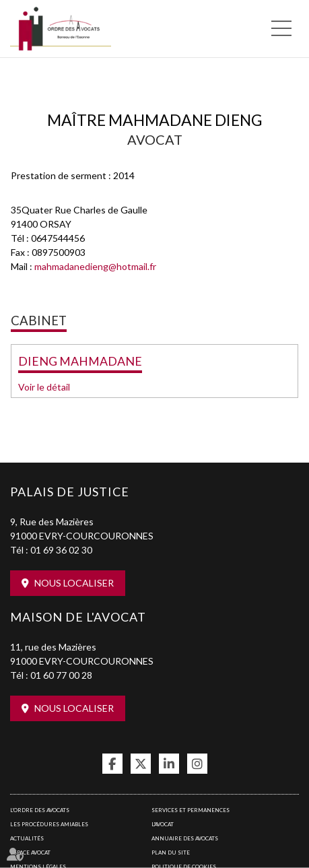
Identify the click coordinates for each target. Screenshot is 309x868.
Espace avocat (30, 853)
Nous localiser (74, 583)
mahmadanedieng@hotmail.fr (95, 266)
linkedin (169, 764)
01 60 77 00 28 (61, 675)
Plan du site (171, 853)
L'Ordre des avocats (40, 810)
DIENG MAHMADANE (80, 361)
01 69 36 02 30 (61, 550)
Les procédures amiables (49, 824)
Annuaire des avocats (185, 838)
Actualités (27, 838)
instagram (197, 764)
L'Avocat (163, 824)
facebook (112, 764)
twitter (141, 764)
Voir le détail (44, 387)
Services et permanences (191, 810)
